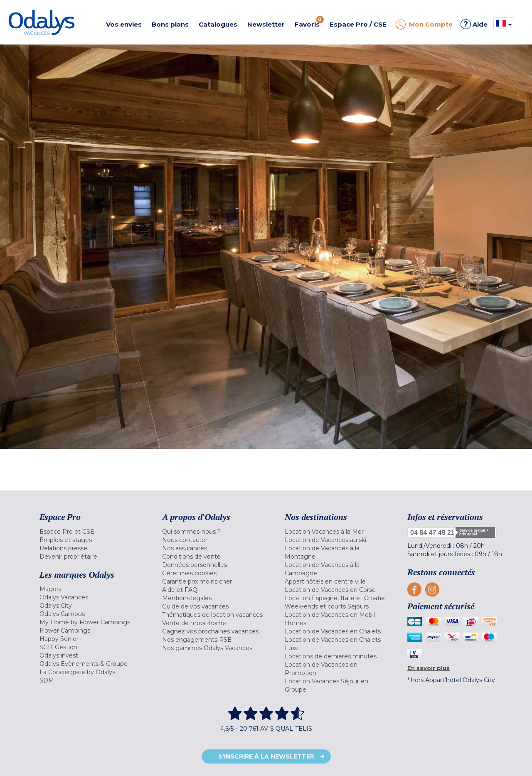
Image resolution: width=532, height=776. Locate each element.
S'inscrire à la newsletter (266, 756)
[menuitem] (90, 532)
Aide (474, 24)
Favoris (309, 22)
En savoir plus (429, 668)
